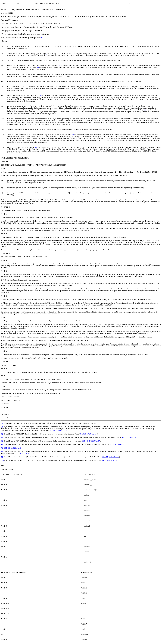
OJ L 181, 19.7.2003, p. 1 (111, 457)
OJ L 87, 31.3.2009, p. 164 (58, 430)
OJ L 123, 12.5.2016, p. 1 (12, 448)
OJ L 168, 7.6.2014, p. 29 (118, 444)
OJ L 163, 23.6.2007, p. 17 (91, 441)
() (42, 38)
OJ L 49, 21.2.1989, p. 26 (109, 460)
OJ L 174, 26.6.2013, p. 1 (129, 437)
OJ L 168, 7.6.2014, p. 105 (88, 434)
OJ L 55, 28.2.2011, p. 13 (24, 453)
